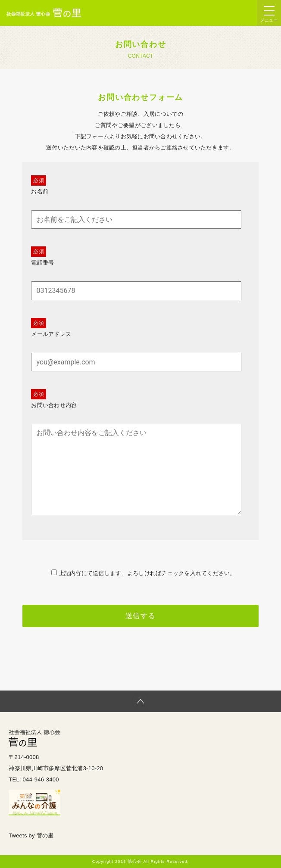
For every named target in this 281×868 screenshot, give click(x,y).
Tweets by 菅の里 (31, 835)
